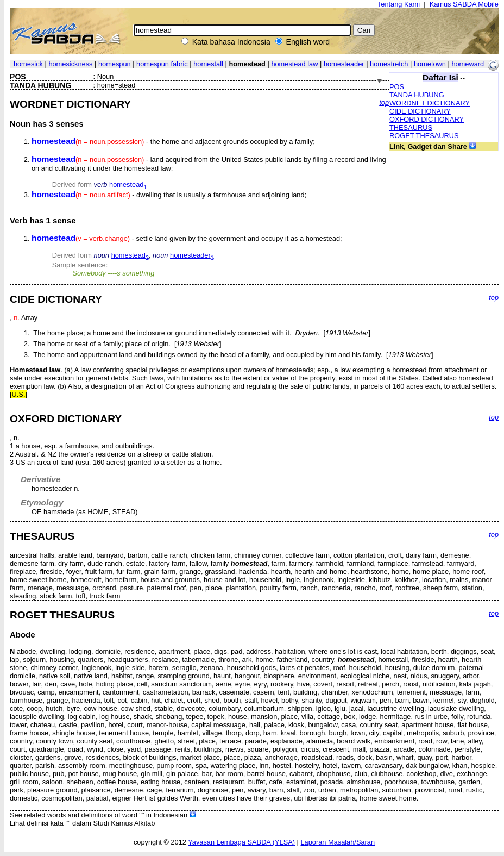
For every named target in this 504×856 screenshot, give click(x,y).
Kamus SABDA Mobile (464, 4)
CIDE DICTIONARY (420, 111)
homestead (128, 185)
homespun (115, 64)
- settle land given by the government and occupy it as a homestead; (187, 238)
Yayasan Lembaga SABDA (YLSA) (241, 842)
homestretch (389, 64)
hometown (430, 64)
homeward (468, 64)
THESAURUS (411, 127)
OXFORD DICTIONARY (427, 119)
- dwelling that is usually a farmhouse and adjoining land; (169, 195)
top (384, 102)
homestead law (294, 64)
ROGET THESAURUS (424, 136)
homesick (28, 64)
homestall (208, 64)
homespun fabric (162, 64)
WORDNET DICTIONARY (430, 103)
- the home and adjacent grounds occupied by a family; (173, 142)
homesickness (70, 64)
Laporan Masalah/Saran (338, 842)
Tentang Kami (399, 4)
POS (397, 87)
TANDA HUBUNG (417, 95)
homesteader (344, 64)
